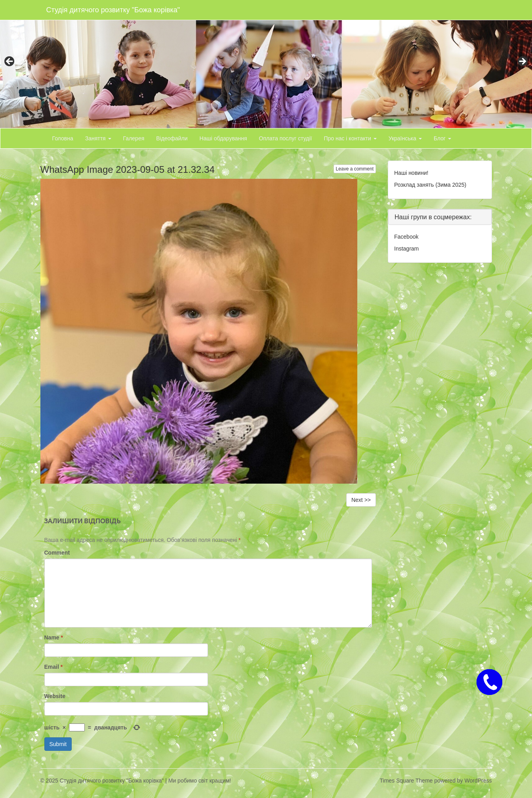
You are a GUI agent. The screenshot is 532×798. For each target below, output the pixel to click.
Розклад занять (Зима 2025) (430, 185)
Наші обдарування (223, 138)
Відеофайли (172, 138)
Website (55, 696)
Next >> (361, 500)
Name (54, 637)
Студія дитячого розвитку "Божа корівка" (113, 10)
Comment (57, 553)
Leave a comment (355, 169)
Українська (405, 138)
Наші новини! (411, 173)
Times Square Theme (406, 781)
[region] (266, 64)
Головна (63, 138)
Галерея (134, 138)
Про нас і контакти (350, 138)
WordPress (478, 781)
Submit (58, 744)
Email (54, 667)
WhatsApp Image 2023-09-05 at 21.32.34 (128, 169)
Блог (442, 138)
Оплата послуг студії (286, 138)
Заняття (98, 138)
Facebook (406, 237)
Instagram (406, 249)
